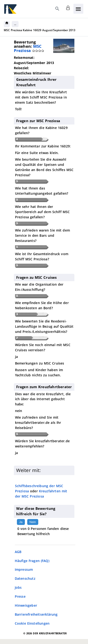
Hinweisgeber (26, 605)
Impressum (24, 569)
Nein (33, 522)
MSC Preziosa (28, 48)
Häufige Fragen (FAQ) (32, 561)
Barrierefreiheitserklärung (36, 614)
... (15, 24)
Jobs (18, 587)
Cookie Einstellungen (32, 623)
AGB (18, 552)
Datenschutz (25, 578)
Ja (21, 522)
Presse (20, 596)
